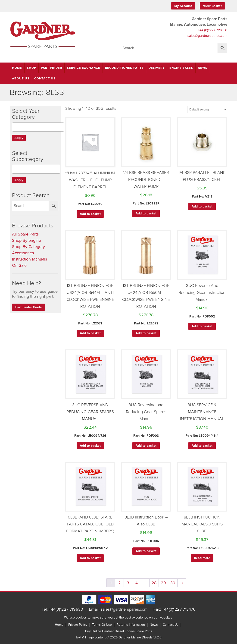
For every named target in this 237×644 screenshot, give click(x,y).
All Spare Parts (25, 234)
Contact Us (45, 79)
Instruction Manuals (30, 259)
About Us (21, 79)
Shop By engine (27, 240)
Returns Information (131, 625)
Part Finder (51, 68)
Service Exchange (84, 68)
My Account (183, 6)
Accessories (23, 253)
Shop (31, 68)
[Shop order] (207, 109)
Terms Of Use (102, 625)
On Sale (19, 265)
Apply (19, 138)
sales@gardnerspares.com (207, 36)
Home (17, 68)
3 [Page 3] (128, 583)
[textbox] (15, 127)
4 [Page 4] (137, 583)
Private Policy (78, 625)
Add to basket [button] (90, 214)
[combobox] (38, 127)
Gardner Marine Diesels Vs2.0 (140, 637)
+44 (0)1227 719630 (213, 30)
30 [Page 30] (173, 583)
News (203, 68)
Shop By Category (28, 247)
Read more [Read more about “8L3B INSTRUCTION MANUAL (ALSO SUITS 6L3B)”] (202, 558)
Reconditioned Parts (124, 68)
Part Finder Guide (28, 307)
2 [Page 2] (120, 583)
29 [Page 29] (163, 583)
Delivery (157, 68)
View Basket (212, 6)
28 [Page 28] (154, 583)
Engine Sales (181, 68)
